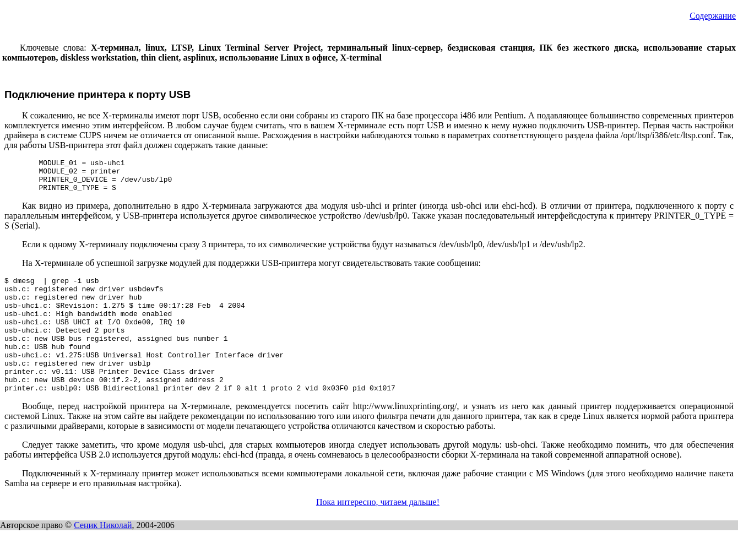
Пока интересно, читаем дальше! (378, 532)
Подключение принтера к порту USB (97, 94)
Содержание (713, 16)
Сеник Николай (103, 555)
